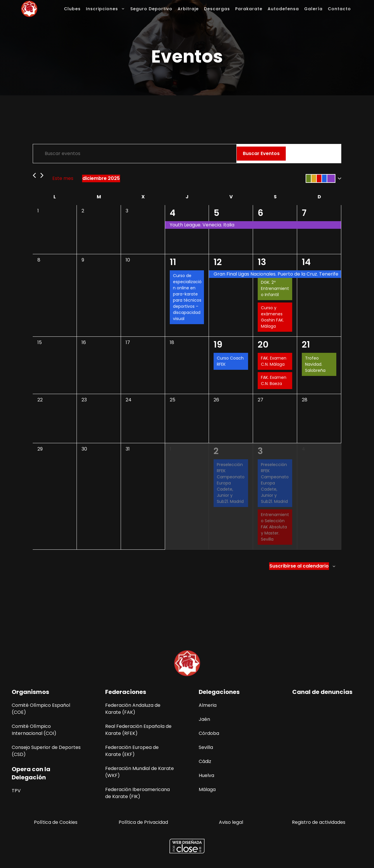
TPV (16, 791)
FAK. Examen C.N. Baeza (274, 380)
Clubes (72, 9)
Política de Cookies (56, 822)
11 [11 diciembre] (173, 262)
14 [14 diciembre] (306, 262)
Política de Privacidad (143, 822)
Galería (313, 9)
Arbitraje (188, 9)
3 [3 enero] (260, 451)
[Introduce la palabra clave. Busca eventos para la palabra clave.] (135, 154)
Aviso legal (231, 822)
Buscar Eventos (261, 153)
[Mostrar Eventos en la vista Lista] (298, 154)
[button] (322, 178)
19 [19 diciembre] (218, 345)
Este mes (63, 178)
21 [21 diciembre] (306, 345)
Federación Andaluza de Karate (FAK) (133, 709)
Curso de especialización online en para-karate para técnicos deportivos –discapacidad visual (187, 297)
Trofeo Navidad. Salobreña (315, 364)
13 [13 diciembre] (262, 262)
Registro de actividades (319, 822)
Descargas (217, 9)
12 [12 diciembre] (218, 262)
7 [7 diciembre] (304, 213)
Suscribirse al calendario (299, 566)
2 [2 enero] (216, 451)
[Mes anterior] (34, 175)
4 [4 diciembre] (173, 213)
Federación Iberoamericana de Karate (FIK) (137, 793)
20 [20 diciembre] (263, 345)
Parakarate (249, 9)
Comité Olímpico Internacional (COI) (34, 730)
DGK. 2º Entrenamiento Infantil (275, 288)
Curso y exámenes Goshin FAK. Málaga (272, 317)
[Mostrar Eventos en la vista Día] (330, 154)
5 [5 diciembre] (217, 213)
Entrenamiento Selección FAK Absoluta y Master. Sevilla (275, 527)
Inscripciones (107, 9)
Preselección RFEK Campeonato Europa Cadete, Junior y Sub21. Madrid (231, 483)
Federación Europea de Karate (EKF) (132, 751)
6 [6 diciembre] (260, 213)
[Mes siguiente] (42, 175)
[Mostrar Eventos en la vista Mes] (315, 154)
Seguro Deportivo (151, 9)
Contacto (339, 9)
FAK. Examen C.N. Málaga (274, 361)
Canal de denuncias (322, 692)
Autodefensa (283, 9)
